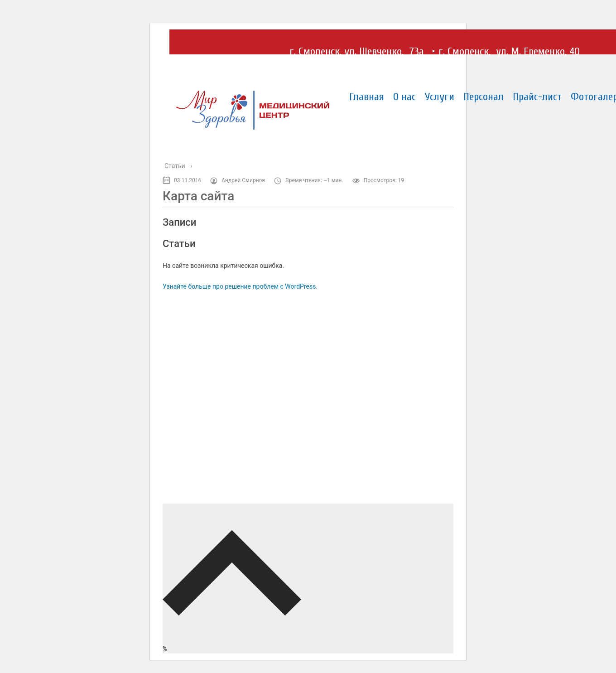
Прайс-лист (537, 97)
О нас (404, 97)
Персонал (484, 97)
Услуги (440, 97)
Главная (367, 97)
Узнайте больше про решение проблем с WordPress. (240, 286)
